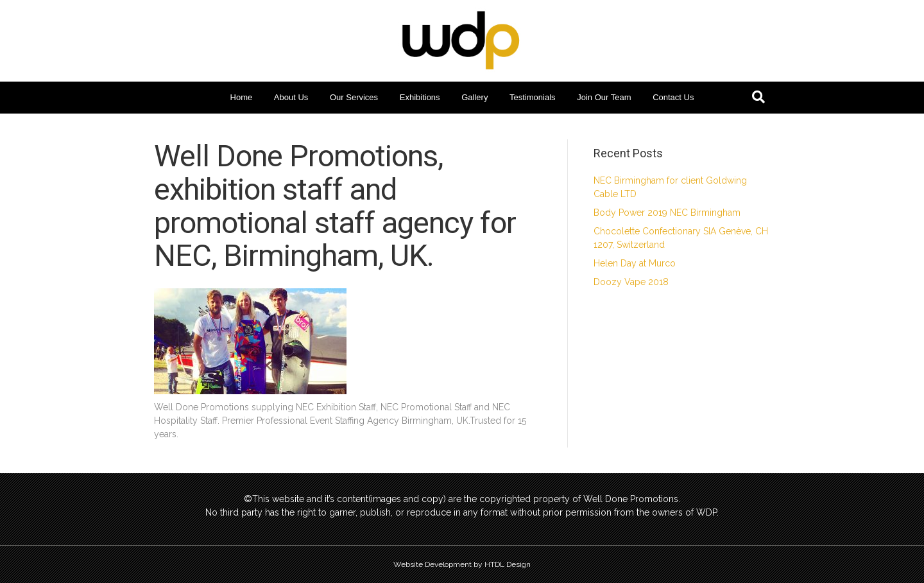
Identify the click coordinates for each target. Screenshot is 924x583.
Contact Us (673, 97)
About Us (291, 97)
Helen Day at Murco (635, 263)
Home (242, 97)
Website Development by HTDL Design (462, 564)
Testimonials (533, 97)
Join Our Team (604, 97)
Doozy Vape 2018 (631, 282)
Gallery (475, 97)
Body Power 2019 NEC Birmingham (667, 213)
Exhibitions (420, 97)
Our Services (354, 97)
